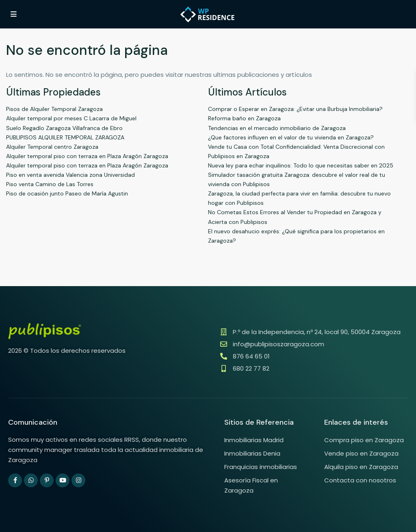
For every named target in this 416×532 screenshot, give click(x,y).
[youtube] (63, 480)
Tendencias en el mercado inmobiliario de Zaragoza (277, 128)
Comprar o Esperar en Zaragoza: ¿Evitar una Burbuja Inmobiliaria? (295, 109)
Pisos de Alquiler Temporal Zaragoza (54, 109)
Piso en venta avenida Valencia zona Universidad (70, 175)
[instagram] (78, 480)
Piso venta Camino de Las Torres (50, 184)
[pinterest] (47, 480)
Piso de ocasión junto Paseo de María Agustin (67, 193)
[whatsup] (31, 480)
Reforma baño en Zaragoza (244, 118)
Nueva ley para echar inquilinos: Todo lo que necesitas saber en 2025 (301, 165)
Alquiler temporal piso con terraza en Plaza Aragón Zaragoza (87, 156)
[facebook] (15, 480)
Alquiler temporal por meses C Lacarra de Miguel (71, 118)
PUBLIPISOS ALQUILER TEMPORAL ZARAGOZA (65, 137)
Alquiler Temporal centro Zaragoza (52, 147)
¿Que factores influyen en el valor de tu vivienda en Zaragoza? (291, 137)
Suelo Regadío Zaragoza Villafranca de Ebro (64, 128)
